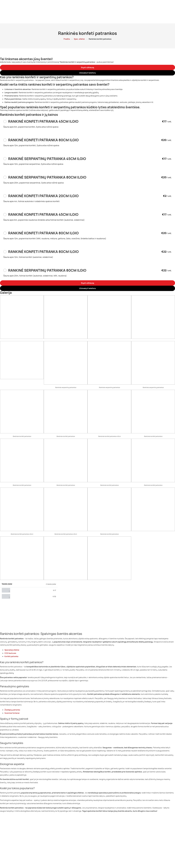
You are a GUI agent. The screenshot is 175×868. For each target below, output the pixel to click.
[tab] (29, 590)
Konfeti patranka (11, 656)
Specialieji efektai (12, 650)
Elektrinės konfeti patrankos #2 (23, 596)
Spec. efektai (79, 39)
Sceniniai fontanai (12, 713)
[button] (87, 67)
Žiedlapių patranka (12, 710)
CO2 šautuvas (10, 653)
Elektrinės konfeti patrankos (22, 590)
